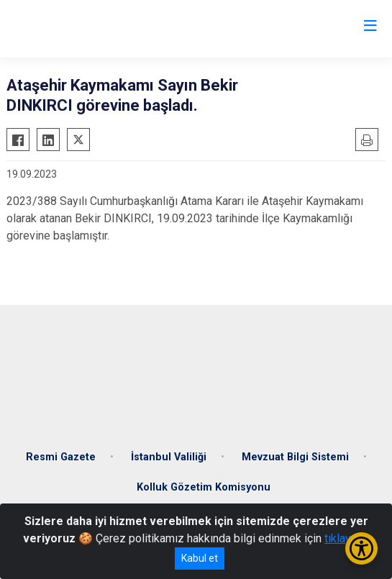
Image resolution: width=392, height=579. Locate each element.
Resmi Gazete (61, 457)
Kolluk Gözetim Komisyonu (204, 487)
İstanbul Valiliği (169, 457)
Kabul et (200, 558)
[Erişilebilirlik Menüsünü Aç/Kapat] (361, 548)
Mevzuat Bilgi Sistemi (295, 457)
